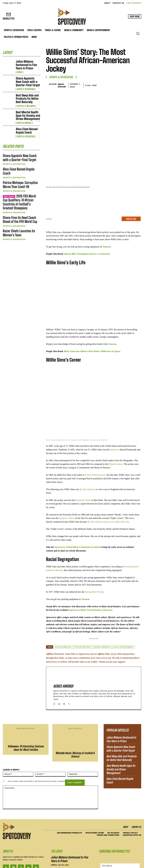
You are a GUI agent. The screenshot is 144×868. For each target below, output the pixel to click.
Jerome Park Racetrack (95, 450)
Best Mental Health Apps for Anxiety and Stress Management (27, 106)
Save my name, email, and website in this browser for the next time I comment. (36, 743)
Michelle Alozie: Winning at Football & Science (75, 716)
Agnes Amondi (62, 85)
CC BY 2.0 (104, 415)
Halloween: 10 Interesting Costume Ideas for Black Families (26, 709)
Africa (19, 68)
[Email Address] (120, 834)
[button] (138, 33)
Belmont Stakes (116, 439)
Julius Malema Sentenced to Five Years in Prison (28, 63)
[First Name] (120, 827)
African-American (102, 622)
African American (63, 622)
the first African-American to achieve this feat (108, 497)
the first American (88, 464)
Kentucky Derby (83, 475)
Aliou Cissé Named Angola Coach (28, 120)
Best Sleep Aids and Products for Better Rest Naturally (27, 92)
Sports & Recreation (25, 84)
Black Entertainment (123, 622)
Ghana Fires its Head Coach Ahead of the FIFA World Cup (20, 195)
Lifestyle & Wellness (25, 98)
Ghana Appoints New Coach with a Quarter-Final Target (26, 77)
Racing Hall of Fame (94, 567)
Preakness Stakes (67, 493)
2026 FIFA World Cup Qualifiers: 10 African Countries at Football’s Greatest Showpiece (20, 181)
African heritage (82, 622)
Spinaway (114, 425)
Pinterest (85, 415)
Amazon (107, 222)
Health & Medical (23, 112)
